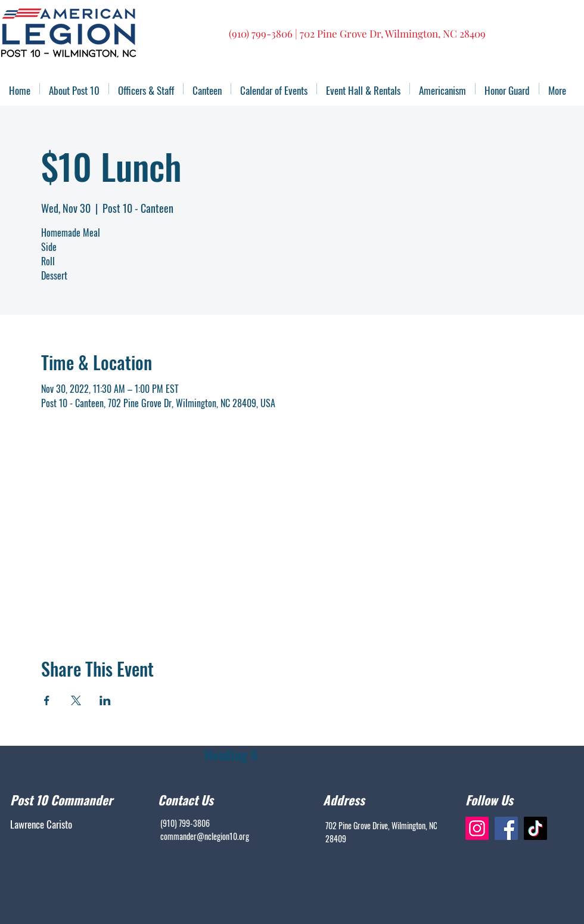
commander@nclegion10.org (205, 836)
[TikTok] (535, 828)
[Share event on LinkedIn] (105, 700)
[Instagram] (477, 828)
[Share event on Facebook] (47, 700)
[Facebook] (506, 828)
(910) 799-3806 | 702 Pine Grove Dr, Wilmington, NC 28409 (357, 33)
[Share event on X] (76, 700)
